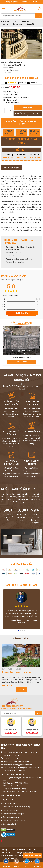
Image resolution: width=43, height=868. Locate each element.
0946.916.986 (21, 157)
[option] (21, 44)
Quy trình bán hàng (9, 803)
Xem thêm (22, 689)
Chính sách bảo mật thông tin (13, 814)
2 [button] (21, 632)
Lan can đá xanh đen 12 (22, 357)
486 (29, 83)
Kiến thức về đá (7, 800)
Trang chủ (5, 21)
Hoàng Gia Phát (19, 256)
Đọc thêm (7, 686)
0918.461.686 (35, 157)
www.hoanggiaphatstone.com (23, 259)
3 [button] (23, 632)
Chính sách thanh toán (10, 810)
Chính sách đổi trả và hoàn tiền (13, 821)
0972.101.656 (8, 157)
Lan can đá (7, 24)
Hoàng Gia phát (18, 262)
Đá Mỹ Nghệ (26, 21)
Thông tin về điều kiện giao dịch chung (15, 807)
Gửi (38, 714)
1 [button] (19, 632)
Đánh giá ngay (22, 313)
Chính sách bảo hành (10, 824)
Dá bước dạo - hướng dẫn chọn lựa (17, 672)
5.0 (6, 83)
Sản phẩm (15, 21)
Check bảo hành (32, 855)
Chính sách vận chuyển (10, 817)
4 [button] (25, 632)
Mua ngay (28, 107)
